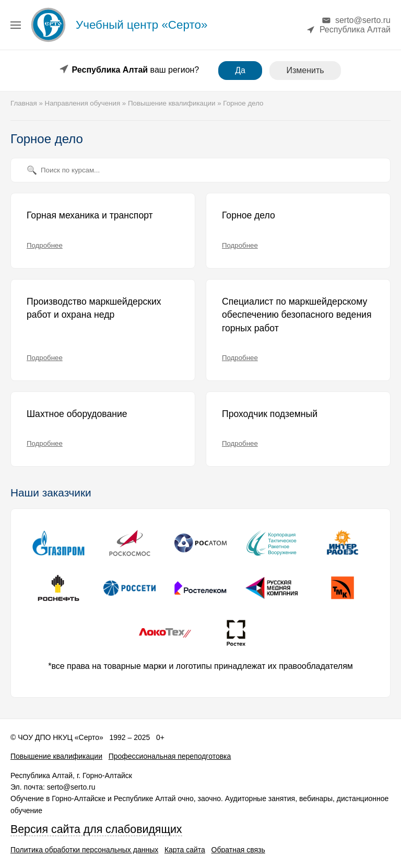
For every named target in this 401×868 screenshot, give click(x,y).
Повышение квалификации (56, 756)
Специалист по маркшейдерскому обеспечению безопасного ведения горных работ (297, 315)
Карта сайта (185, 850)
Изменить (305, 70)
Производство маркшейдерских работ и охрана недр (94, 308)
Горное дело (249, 215)
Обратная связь (238, 850)
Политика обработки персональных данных (84, 850)
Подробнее (45, 245)
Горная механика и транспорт (90, 215)
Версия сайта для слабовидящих (96, 829)
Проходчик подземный (270, 414)
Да (240, 70)
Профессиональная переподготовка (170, 756)
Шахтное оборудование (77, 414)
